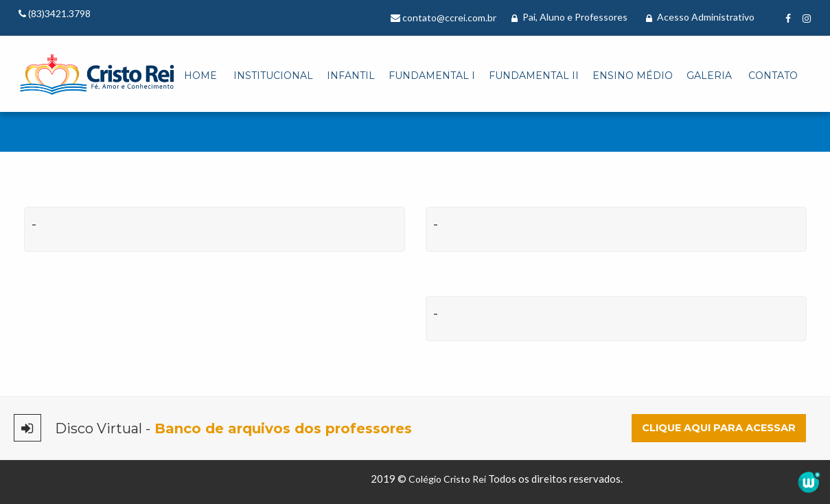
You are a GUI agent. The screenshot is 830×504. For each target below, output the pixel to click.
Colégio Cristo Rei (447, 479)
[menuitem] (200, 76)
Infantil (351, 76)
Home (200, 76)
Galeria (709, 76)
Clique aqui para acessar (719, 428)
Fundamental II (534, 76)
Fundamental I (432, 76)
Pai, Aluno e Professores (569, 17)
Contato (773, 76)
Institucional (273, 76)
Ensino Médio (633, 76)
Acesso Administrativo (700, 17)
